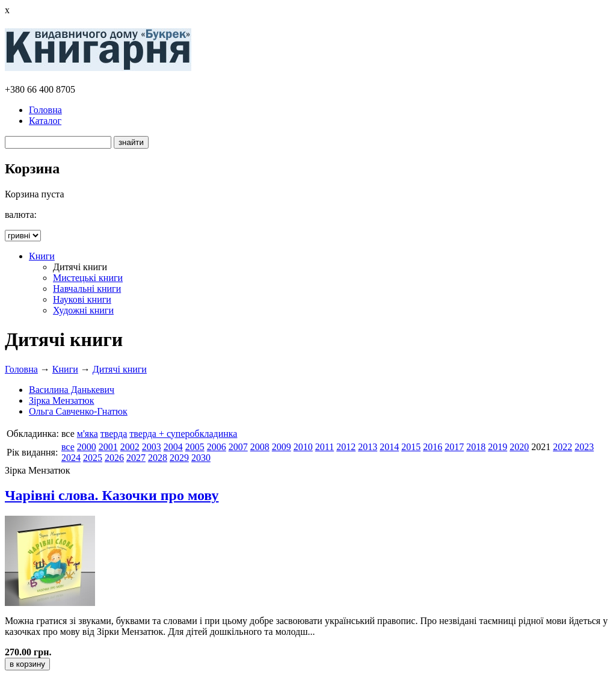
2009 (282, 447)
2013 (368, 447)
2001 (108, 447)
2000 (87, 447)
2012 (346, 447)
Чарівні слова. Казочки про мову (112, 495)
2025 (93, 458)
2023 (584, 447)
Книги (42, 256)
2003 (152, 447)
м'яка (88, 434)
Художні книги (83, 310)
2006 (217, 447)
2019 (497, 447)
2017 (454, 447)
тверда (114, 434)
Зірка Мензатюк (62, 400)
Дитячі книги (120, 369)
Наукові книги (82, 299)
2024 (71, 458)
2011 (325, 447)
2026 (114, 458)
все (68, 447)
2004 (173, 447)
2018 (476, 447)
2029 (179, 458)
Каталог (45, 121)
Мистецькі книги (88, 278)
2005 (195, 447)
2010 (303, 447)
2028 (158, 458)
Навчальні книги (87, 289)
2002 (130, 447)
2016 (433, 447)
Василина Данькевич (72, 390)
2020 (519, 447)
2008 (260, 447)
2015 (411, 447)
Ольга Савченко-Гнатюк (78, 411)
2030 (201, 458)
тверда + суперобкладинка (183, 434)
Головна (45, 110)
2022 (562, 447)
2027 (136, 458)
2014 (389, 447)
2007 (238, 447)
